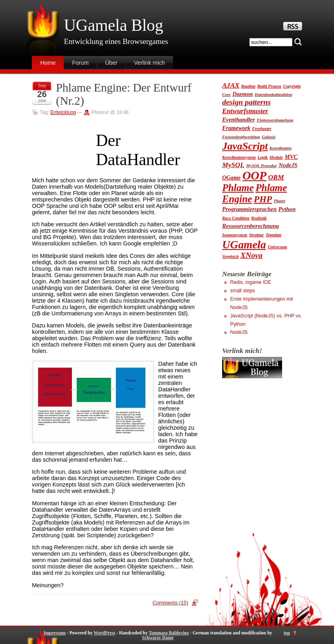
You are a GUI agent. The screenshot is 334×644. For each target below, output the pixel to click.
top (287, 633)
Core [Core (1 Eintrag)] (226, 95)
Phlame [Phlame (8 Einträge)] (238, 188)
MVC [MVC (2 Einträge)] (291, 157)
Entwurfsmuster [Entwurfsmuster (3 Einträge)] (245, 111)
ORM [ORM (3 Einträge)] (276, 177)
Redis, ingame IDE (251, 282)
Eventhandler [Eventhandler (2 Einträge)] (239, 120)
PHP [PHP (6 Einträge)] (263, 199)
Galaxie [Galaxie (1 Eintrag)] (268, 137)
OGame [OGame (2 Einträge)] (231, 177)
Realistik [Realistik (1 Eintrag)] (259, 218)
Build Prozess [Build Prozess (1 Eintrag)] (269, 86)
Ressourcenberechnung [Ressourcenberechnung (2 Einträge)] (250, 226)
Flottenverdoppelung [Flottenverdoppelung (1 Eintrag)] (275, 120)
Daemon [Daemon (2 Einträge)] (243, 94)
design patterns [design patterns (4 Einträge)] (247, 102)
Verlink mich (149, 63)
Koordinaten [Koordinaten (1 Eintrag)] (281, 148)
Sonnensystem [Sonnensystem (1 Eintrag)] (235, 235)
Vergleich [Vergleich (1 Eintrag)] (230, 256)
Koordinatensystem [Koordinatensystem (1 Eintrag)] (239, 157)
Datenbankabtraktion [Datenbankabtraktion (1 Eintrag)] (273, 95)
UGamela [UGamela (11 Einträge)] (244, 244)
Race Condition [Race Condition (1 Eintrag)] (236, 218)
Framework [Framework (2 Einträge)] (236, 128)
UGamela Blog (113, 25)
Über (111, 63)
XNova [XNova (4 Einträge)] (251, 255)
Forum (80, 63)
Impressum (55, 633)
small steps (243, 291)
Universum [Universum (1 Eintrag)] (277, 247)
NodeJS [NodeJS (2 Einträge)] (288, 165)
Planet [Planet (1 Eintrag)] (279, 201)
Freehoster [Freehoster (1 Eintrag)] (262, 129)
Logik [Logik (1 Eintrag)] (262, 157)
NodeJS (239, 332)
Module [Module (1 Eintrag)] (276, 157)
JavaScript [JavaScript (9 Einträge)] (245, 146)
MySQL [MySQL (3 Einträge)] (233, 165)
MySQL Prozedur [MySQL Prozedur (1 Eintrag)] (261, 166)
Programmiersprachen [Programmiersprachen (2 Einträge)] (249, 209)
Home (48, 63)
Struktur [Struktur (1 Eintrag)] (256, 235)
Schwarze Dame (158, 638)
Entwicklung (63, 112)
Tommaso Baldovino (169, 633)
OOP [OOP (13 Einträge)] (254, 175)
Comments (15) (170, 603)
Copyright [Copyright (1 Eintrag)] (292, 86)
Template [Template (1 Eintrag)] (274, 235)
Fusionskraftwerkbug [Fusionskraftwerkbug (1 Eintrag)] (241, 137)
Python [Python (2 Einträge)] (287, 209)
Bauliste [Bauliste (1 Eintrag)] (249, 86)
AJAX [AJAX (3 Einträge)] (231, 85)
